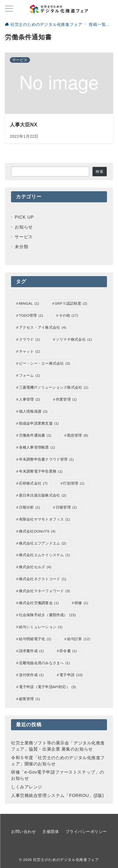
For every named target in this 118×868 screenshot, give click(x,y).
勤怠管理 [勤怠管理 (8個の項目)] (78, 436)
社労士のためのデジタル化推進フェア (66, 860)
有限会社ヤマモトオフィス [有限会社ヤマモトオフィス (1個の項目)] (45, 519)
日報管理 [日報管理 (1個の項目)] (66, 507)
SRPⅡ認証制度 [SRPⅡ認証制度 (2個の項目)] (71, 304)
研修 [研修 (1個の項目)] (81, 603)
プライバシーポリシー (86, 832)
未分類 (21, 247)
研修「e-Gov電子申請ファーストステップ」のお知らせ (58, 775)
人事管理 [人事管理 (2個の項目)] (30, 400)
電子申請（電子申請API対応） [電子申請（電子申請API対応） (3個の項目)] (48, 687)
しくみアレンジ (27, 787)
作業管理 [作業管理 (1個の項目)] (66, 400)
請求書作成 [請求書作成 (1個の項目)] (31, 651)
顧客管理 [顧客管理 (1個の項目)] (30, 699)
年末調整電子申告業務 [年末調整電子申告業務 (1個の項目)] (41, 472)
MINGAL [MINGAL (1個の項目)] (29, 304)
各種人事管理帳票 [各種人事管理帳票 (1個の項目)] (37, 448)
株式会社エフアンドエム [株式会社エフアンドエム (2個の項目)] (43, 543)
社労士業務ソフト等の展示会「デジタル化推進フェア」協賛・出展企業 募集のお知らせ (58, 746)
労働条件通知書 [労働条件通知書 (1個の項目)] (35, 436)
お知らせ (24, 227)
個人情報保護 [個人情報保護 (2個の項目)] (33, 412)
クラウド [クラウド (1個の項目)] (30, 340)
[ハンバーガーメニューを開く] (9, 9)
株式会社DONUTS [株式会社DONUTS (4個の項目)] (37, 531)
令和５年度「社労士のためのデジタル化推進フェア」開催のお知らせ (58, 761)
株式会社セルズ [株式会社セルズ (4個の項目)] (35, 567)
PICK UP (24, 217)
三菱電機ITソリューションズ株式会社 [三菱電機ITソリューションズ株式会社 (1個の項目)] (54, 388)
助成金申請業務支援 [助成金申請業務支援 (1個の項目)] (39, 424)
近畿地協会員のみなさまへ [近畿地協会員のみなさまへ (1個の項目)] (45, 663)
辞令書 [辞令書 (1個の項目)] (68, 651)
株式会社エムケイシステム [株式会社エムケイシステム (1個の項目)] (45, 555)
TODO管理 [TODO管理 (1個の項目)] (31, 316)
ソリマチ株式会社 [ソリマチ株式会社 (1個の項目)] (74, 340)
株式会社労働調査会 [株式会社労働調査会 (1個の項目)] (39, 603)
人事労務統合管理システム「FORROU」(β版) (57, 795)
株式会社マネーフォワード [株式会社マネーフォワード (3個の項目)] (45, 591)
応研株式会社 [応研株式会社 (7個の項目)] (33, 484)
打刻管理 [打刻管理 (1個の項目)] (74, 484)
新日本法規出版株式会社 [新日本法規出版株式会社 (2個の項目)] (43, 495)
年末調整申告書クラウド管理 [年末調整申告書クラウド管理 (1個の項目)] (46, 460)
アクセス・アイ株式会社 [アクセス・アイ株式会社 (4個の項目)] (43, 328)
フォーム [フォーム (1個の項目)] (30, 376)
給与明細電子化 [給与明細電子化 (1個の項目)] (35, 639)
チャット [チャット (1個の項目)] (30, 352)
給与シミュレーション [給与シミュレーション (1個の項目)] (41, 627)
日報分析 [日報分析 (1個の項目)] (30, 507)
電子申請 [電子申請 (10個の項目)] (71, 675)
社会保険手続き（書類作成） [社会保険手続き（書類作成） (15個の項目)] (48, 615)
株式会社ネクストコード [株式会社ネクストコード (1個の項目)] (43, 579)
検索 (100, 171)
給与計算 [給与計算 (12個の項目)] (79, 639)
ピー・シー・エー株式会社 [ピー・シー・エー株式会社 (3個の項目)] (45, 364)
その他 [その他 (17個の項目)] (69, 316)
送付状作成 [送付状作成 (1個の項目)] (31, 675)
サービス (24, 237)
